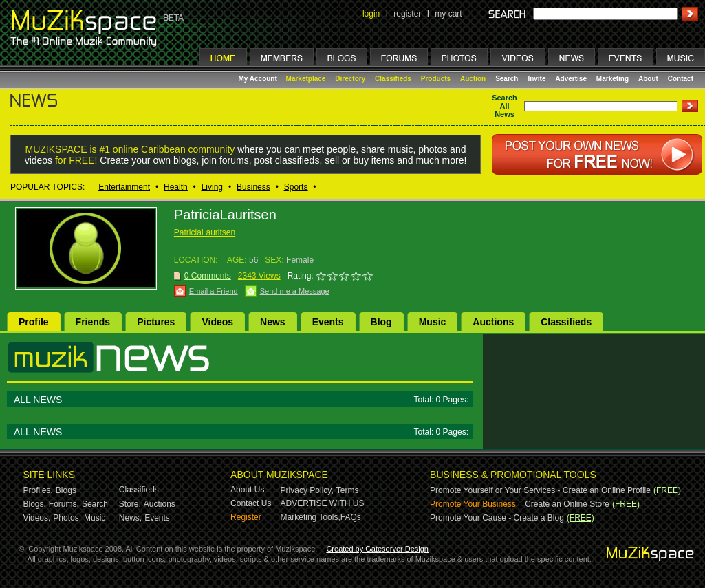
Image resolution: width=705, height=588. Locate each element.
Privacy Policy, (307, 490)
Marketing (612, 79)
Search (507, 79)
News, (130, 518)
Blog (381, 322)
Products (436, 79)
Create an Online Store (567, 504)
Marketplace (306, 79)
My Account (259, 79)
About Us (247, 490)
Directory (350, 79)
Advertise (571, 79)
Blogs (66, 490)
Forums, (64, 504)
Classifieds (393, 79)
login (371, 14)
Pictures (156, 322)
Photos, (67, 518)
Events (328, 322)
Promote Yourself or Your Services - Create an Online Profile (540, 490)
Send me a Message (295, 291)
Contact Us (251, 503)
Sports (296, 187)
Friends (93, 322)
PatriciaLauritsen (205, 232)
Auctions (493, 322)
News (273, 322)
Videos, (37, 518)
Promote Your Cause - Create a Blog (497, 518)
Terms (348, 490)
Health (176, 187)
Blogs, (35, 504)
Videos (217, 322)
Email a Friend (214, 291)
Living (212, 187)
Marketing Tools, (311, 517)
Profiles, (38, 490)
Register (246, 517)
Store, (130, 504)
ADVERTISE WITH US (323, 503)
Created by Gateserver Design (377, 549)
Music (433, 322)
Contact (681, 79)
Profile (34, 322)
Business (253, 187)
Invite (536, 79)
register (407, 14)
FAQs (351, 517)
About (648, 79)
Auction (473, 79)
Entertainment (124, 187)
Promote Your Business (473, 504)
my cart (448, 14)
